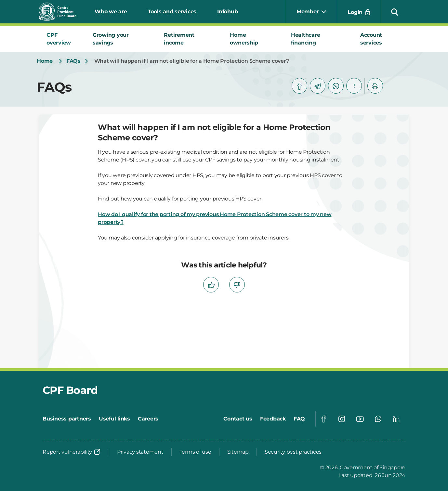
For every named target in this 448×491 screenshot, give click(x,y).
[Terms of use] (195, 452)
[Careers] (148, 419)
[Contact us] (238, 419)
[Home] (45, 61)
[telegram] (318, 86)
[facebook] (299, 86)
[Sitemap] (238, 452)
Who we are (111, 12)
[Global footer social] (323, 419)
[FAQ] (299, 419)
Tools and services (172, 12)
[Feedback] (273, 419)
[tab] (62, 39)
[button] (395, 12)
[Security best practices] (293, 452)
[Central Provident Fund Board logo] (61, 12)
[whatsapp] (336, 86)
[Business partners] (67, 419)
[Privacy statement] (140, 452)
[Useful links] (114, 419)
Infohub (227, 12)
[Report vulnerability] (72, 452)
